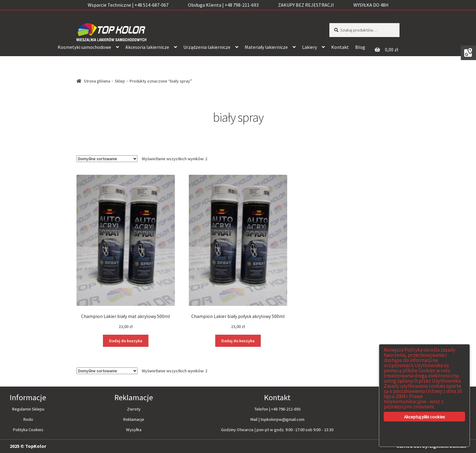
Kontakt (340, 47)
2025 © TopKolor (28, 446)
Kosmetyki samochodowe (84, 47)
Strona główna (97, 81)
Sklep (120, 81)
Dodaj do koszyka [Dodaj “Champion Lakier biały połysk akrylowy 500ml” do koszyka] (238, 341)
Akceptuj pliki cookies (424, 417)
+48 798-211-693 (286, 409)
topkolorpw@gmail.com (282, 419)
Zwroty (134, 409)
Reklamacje (134, 419)
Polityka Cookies (28, 430)
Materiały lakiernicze (266, 47)
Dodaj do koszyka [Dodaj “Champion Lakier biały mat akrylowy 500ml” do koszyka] (126, 341)
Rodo (28, 419)
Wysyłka (134, 430)
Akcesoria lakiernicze (147, 47)
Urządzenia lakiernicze (207, 47)
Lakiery (309, 47)
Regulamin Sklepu (28, 409)
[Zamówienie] (107, 159)
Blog (360, 47)
